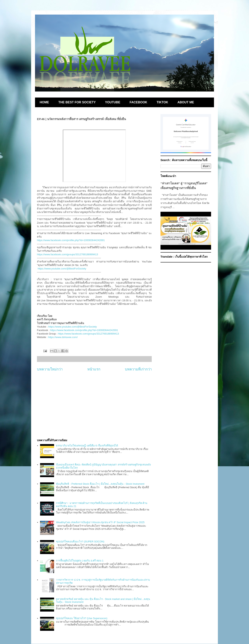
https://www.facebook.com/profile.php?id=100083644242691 (71, 240)
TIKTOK (162, 102)
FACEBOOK (138, 102)
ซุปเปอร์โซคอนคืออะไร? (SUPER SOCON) (80, 542)
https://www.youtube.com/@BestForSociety (62, 269)
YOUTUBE (113, 102)
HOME (44, 102)
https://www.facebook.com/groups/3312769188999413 (68, 254)
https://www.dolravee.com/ (63, 337)
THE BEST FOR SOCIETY (77, 102)
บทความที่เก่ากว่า (138, 369)
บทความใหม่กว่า (50, 369)
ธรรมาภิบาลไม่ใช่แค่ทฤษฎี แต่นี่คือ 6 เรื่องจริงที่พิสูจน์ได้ (87, 446)
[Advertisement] (94, 405)
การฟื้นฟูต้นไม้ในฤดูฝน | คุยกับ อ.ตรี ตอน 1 (80, 561)
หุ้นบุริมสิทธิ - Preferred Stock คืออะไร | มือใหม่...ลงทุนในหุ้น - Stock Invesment (100, 484)
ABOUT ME (186, 102)
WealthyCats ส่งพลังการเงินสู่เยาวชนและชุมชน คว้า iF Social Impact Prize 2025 (100, 522)
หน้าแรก (94, 369)
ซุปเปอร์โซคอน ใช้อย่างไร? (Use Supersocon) (82, 618)
